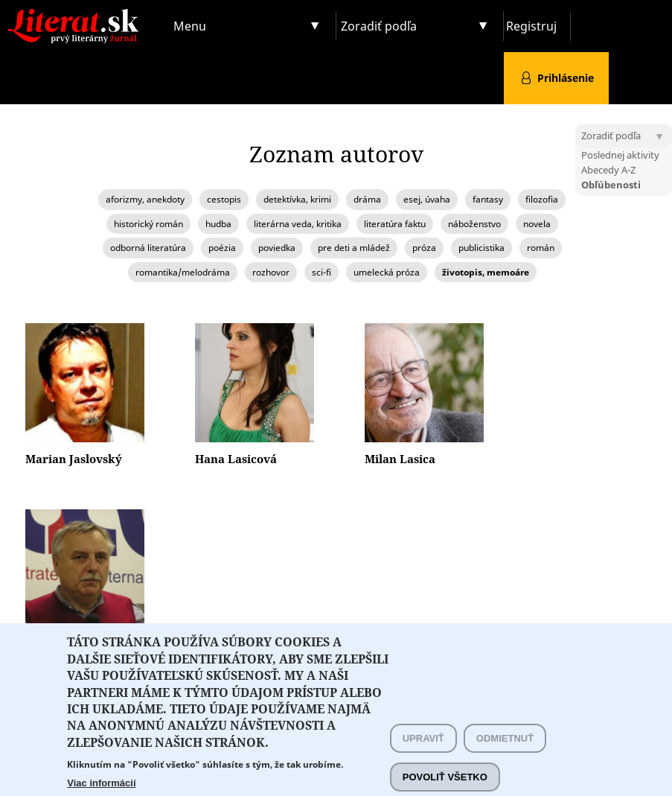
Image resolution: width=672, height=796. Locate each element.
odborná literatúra (148, 248)
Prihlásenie (566, 78)
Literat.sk (84, 15)
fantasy (488, 199)
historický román (148, 224)
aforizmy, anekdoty (145, 199)
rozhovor (271, 272)
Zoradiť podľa (379, 26)
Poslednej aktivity (620, 155)
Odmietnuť (505, 755)
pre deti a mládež (354, 248)
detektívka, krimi (297, 199)
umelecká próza (387, 272)
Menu (190, 26)
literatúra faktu (395, 224)
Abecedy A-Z (608, 170)
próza (424, 248)
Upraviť (423, 755)
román (541, 248)
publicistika (481, 248)
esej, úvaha (427, 199)
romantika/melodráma (183, 272)
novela (537, 224)
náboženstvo (474, 224)
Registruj (531, 26)
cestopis (224, 199)
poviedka (277, 248)
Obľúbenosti (611, 185)
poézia (222, 248)
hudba (218, 224)
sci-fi (321, 272)
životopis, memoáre (486, 272)
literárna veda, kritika (298, 224)
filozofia (542, 199)
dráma (367, 199)
